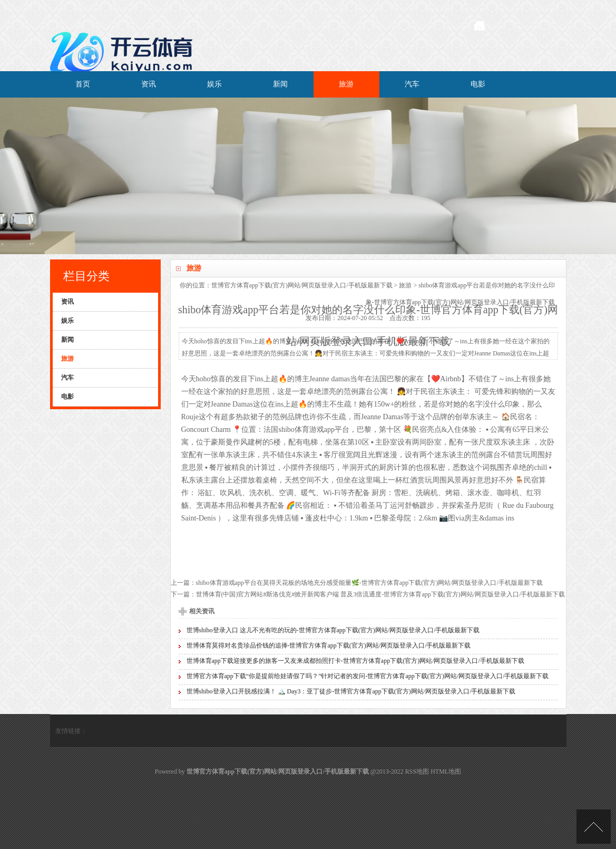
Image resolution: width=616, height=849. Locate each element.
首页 (83, 84)
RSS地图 (417, 771)
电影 (478, 84)
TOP (594, 827)
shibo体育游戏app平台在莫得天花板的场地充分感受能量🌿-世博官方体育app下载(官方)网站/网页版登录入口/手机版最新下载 (369, 583)
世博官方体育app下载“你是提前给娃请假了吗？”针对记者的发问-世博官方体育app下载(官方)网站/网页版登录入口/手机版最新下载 (368, 676)
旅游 (346, 84)
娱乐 (214, 84)
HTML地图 (446, 771)
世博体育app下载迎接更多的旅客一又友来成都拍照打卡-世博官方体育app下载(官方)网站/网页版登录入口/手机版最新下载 (355, 661)
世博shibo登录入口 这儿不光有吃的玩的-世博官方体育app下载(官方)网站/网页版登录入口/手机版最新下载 (333, 630)
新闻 (280, 84)
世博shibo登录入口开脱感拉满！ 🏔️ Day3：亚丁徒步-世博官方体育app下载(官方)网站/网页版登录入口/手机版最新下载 (351, 691)
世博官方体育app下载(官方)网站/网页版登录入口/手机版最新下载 (302, 285)
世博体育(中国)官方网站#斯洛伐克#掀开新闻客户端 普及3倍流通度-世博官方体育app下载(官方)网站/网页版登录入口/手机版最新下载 (381, 594)
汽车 (412, 84)
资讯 (149, 84)
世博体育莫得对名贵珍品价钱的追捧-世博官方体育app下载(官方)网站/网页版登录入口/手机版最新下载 (329, 645)
